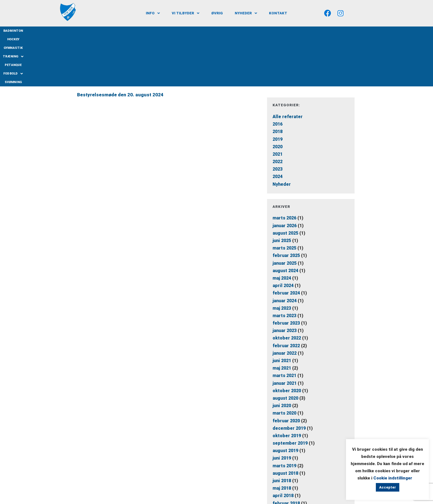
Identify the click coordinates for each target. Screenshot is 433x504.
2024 (278, 125)
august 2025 (285, 181)
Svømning (288, 31)
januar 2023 (285, 279)
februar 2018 (286, 452)
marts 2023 (284, 264)
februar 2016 (286, 482)
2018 (278, 80)
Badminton (147, 31)
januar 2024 (285, 249)
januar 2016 (285, 489)
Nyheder (246, 13)
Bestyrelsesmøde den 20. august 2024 (120, 43)
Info (153, 13)
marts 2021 (284, 324)
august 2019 (285, 399)
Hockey (168, 31)
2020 (278, 95)
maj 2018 (282, 437)
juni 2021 (282, 309)
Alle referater (288, 65)
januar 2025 (285, 212)
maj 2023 (282, 257)
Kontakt (278, 13)
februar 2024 (286, 242)
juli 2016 (281, 467)
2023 (278, 118)
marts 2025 (284, 197)
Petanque (240, 31)
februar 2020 (286, 369)
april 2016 (283, 474)
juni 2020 (282, 354)
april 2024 (283, 234)
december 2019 (289, 377)
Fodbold (263, 31)
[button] (153, 13)
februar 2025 (286, 204)
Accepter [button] (388, 487)
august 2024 (285, 219)
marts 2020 (284, 362)
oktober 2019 (287, 384)
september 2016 (290, 459)
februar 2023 (286, 272)
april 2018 (283, 444)
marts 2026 (284, 167)
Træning (215, 31)
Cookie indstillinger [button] (393, 478)
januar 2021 (285, 332)
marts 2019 (284, 414)
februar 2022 (286, 294)
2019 (278, 88)
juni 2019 (282, 407)
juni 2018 (282, 429)
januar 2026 (285, 174)
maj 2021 (282, 317)
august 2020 (285, 347)
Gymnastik (189, 31)
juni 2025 (282, 189)
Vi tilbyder (186, 13)
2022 (278, 110)
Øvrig (217, 13)
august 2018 (285, 422)
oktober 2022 (287, 287)
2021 (278, 103)
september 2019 (290, 392)
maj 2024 (282, 226)
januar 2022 (285, 302)
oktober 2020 (287, 339)
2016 (278, 73)
